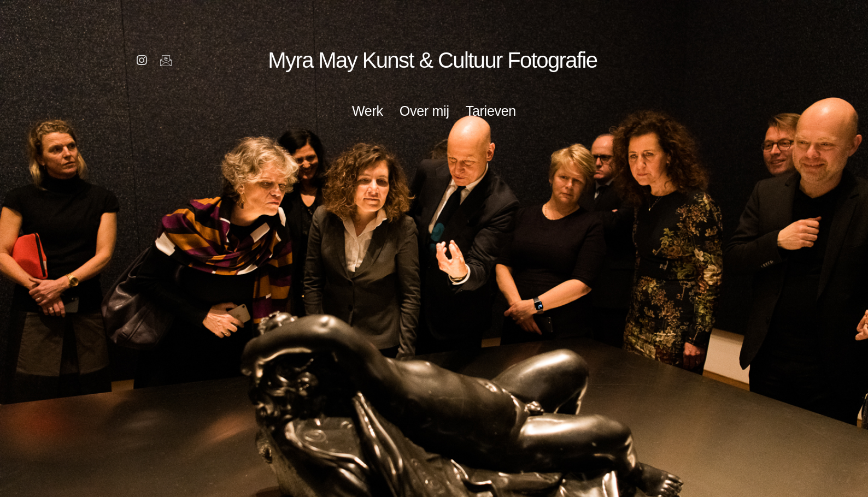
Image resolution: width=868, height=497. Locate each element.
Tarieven (491, 111)
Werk (368, 111)
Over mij (424, 111)
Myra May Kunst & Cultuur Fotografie (432, 60)
